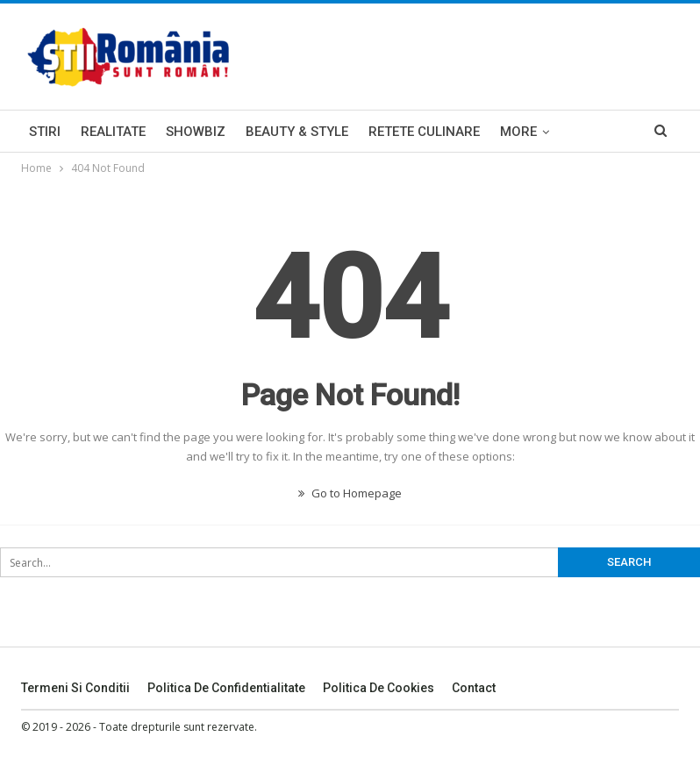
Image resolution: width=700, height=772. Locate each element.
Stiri (45, 132)
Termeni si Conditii (75, 688)
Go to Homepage (350, 493)
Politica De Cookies (379, 688)
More (518, 132)
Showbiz (196, 132)
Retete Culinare (424, 132)
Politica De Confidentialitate (226, 688)
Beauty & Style (297, 132)
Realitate (113, 132)
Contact (474, 688)
